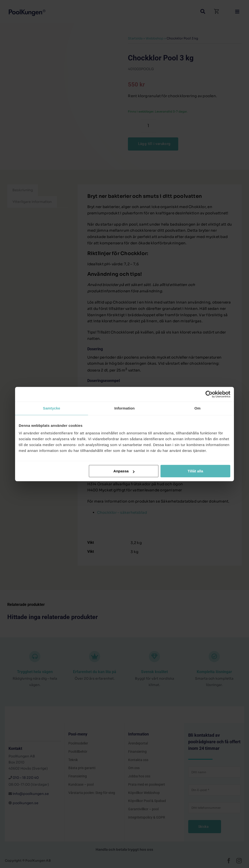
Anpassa (124, 471)
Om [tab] (197, 408)
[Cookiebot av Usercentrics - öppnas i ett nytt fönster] (209, 394)
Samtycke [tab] (52, 408)
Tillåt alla (195, 471)
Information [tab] (124, 408)
